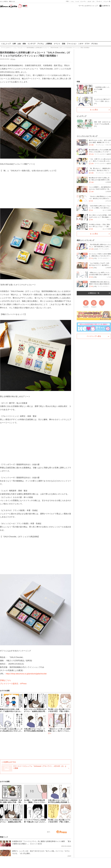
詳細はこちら (5, 680)
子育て (68, 1)
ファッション (72, 44)
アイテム (41, 44)
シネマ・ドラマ (84, 44)
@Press (13, 59)
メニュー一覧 (107, 1)
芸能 (64, 44)
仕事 (14, 44)
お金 (19, 44)
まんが (89, 1)
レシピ (77, 1)
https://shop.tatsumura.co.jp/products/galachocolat (26, 674)
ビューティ (83, 1)
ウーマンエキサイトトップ (88, 6)
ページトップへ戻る (94, 336)
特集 (78, 82)
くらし (72, 1)
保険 (24, 44)
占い (94, 1)
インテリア (32, 44)
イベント (57, 44)
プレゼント (99, 1)
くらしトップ (6, 44)
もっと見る (94, 110)
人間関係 (49, 44)
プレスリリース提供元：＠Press (13, 683)
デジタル (94, 44)
